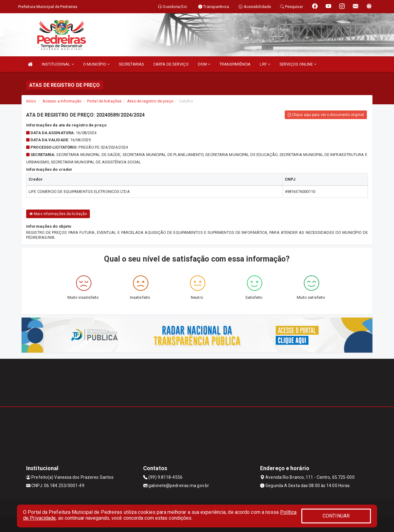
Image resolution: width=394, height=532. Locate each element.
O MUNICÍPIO (96, 64)
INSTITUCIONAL (58, 64)
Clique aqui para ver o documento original (326, 115)
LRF (265, 64)
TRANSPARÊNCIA (235, 64)
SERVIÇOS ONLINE (298, 64)
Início (31, 101)
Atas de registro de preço (150, 101)
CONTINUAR (336, 516)
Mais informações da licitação (58, 214)
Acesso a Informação (62, 101)
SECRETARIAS (131, 64)
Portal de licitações (104, 101)
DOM (204, 64)
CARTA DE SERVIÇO (171, 64)
